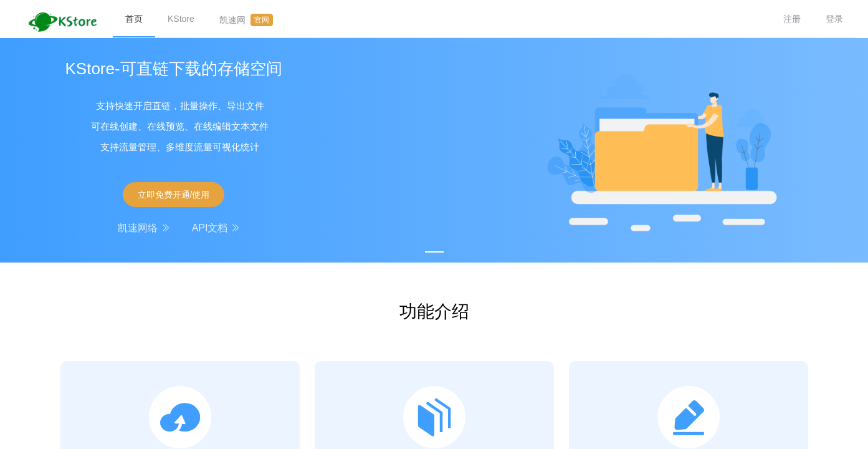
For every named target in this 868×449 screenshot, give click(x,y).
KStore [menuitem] (181, 19)
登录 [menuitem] (834, 19)
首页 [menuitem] (134, 19)
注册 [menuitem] (792, 19)
